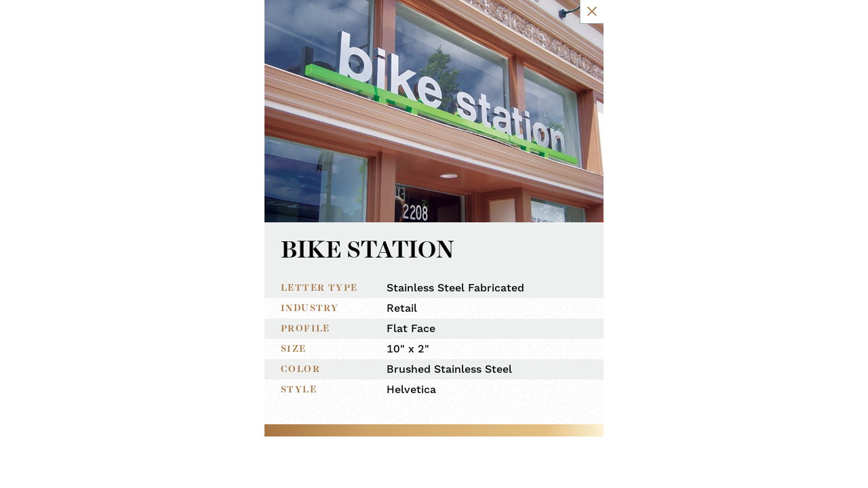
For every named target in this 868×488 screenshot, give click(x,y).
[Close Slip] (673, 25)
